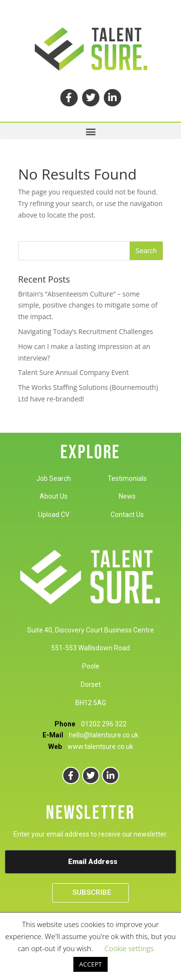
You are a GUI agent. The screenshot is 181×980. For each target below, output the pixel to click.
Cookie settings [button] (129, 948)
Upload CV (54, 515)
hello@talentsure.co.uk (104, 735)
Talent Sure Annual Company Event (74, 372)
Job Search (54, 478)
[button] (90, 131)
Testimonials (127, 478)
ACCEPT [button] (90, 964)
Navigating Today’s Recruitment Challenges (86, 331)
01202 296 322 (104, 724)
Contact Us (127, 515)
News (127, 496)
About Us (54, 496)
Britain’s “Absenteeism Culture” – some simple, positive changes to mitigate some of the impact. (88, 305)
